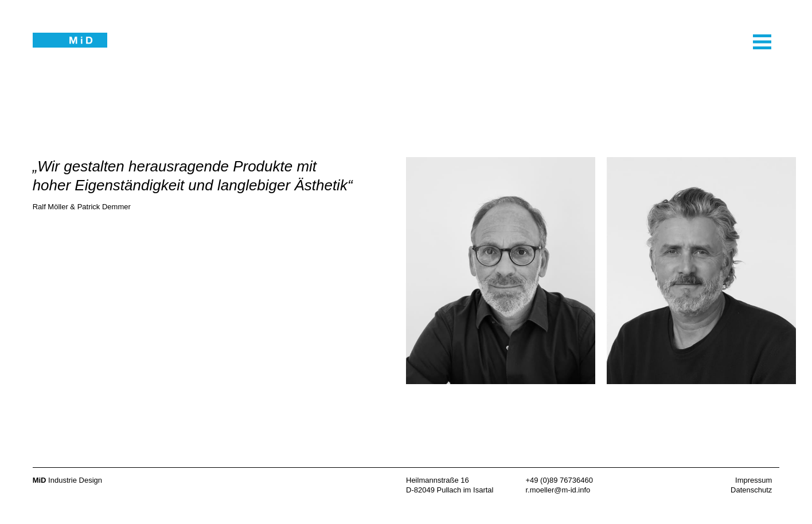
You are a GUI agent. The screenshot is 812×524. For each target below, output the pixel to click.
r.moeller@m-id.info (558, 490)
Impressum (754, 480)
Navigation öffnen (744, 91)
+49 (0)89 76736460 (559, 480)
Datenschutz (751, 490)
